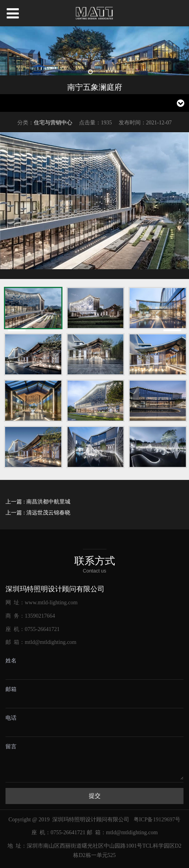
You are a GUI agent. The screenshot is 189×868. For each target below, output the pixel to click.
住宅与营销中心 (53, 123)
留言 (11, 747)
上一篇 (38, 502)
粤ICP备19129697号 (157, 820)
